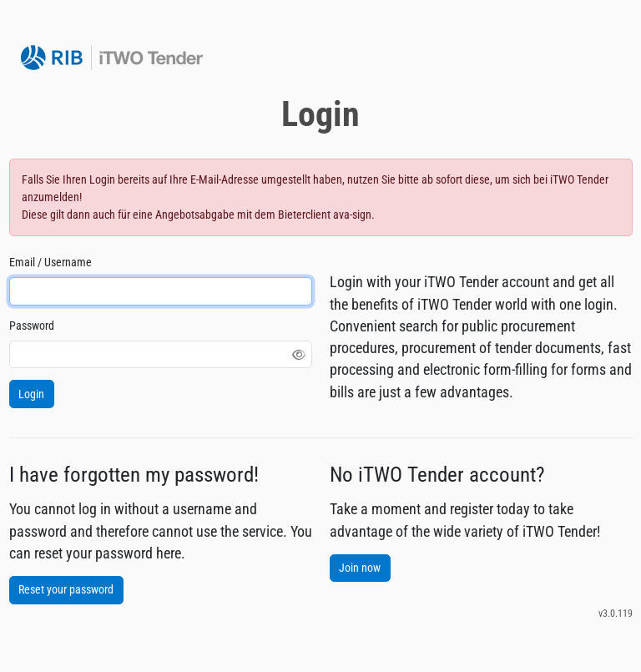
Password (32, 326)
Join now (360, 568)
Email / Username (50, 262)
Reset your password (66, 589)
